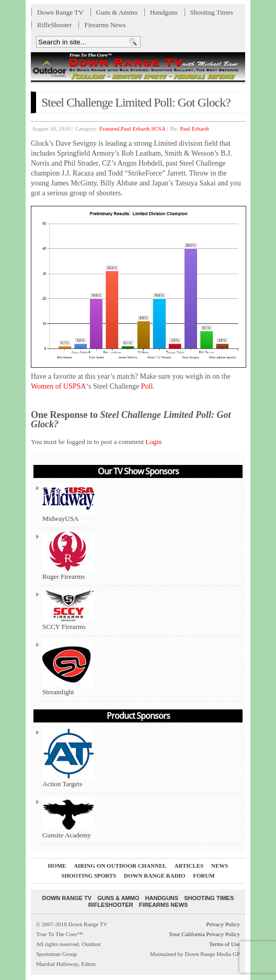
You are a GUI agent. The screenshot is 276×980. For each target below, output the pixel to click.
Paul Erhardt (135, 129)
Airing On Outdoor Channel (120, 866)
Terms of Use (225, 944)
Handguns (164, 12)
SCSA (158, 129)
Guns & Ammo (117, 12)
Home (57, 866)
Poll (147, 386)
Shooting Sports (89, 876)
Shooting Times (212, 12)
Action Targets (68, 758)
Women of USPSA (58, 386)
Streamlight (68, 668)
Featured (109, 129)
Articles (189, 866)
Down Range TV (60, 12)
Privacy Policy (223, 924)
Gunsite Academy (68, 818)
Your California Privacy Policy (204, 934)
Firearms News (105, 25)
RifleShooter (54, 25)
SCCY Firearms (68, 610)
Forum (204, 876)
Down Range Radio (154, 876)
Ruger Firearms (68, 556)
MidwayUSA (68, 503)
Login (153, 442)
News (220, 866)
